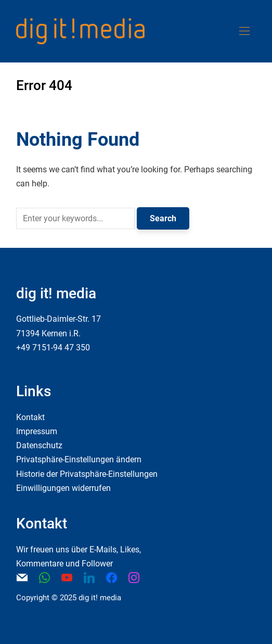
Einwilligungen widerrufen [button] (63, 488)
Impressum (37, 431)
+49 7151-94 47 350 (53, 348)
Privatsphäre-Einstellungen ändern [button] (79, 459)
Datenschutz (39, 445)
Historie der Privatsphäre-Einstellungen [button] (87, 474)
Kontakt (30, 417)
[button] (244, 31)
